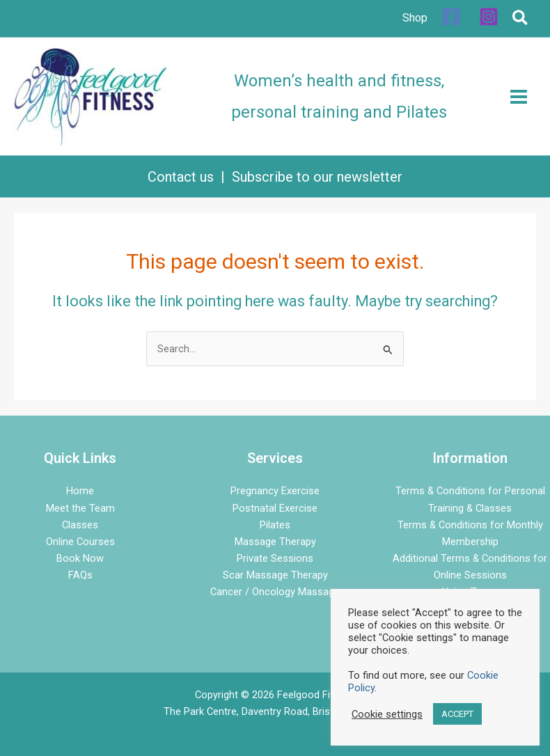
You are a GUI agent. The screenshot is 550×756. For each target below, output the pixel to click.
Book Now (80, 558)
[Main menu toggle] (519, 97)
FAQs (80, 575)
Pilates (275, 525)
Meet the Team (80, 508)
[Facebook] (451, 17)
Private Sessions (275, 558)
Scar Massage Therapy (275, 575)
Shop (415, 18)
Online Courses (80, 542)
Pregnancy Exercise (275, 491)
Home (80, 491)
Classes (80, 525)
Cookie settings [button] (387, 714)
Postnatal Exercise (275, 508)
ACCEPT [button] (457, 714)
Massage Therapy (275, 542)
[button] (521, 20)
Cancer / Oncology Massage (275, 592)
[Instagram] (489, 17)
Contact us (181, 177)
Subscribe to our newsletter (317, 177)
